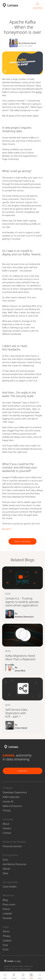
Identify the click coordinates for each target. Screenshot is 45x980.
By (27, 615)
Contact (7, 833)
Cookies (7, 940)
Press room (9, 904)
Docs (5, 860)
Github (6, 869)
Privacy (7, 936)
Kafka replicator (11, 797)
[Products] (14, 976)
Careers (7, 828)
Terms (6, 931)
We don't (6, 529)
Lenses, (9, 755)
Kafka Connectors (12, 806)
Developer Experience (15, 792)
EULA (6, 949)
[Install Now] (38, 5)
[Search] (40, 976)
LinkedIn (7, 913)
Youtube (7, 918)
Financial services (12, 846)
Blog (5, 900)
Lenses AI (8, 801)
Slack (6, 873)
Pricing (7, 810)
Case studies (10, 886)
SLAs (5, 945)
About (6, 824)
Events (6, 909)
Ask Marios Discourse (15, 864)
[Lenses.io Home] (10, 5)
